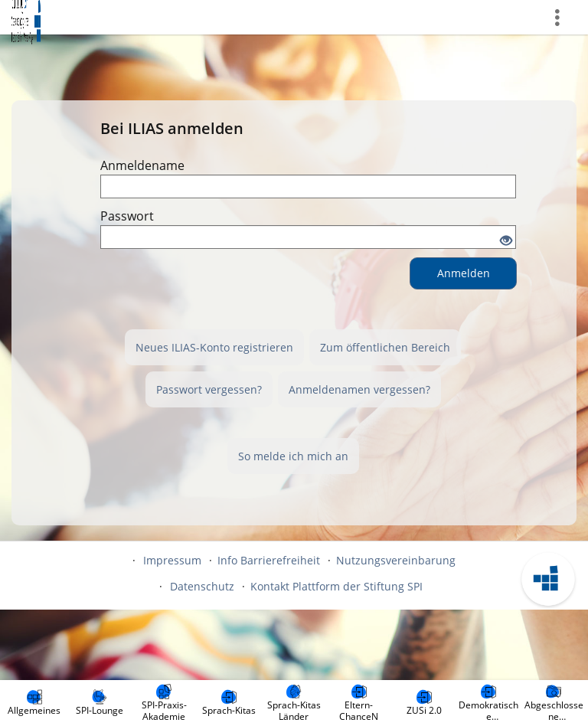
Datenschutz (202, 586)
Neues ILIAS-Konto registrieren (214, 347)
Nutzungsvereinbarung (396, 560)
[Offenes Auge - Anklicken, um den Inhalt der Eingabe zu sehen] (506, 241)
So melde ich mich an (293, 456)
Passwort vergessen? (209, 389)
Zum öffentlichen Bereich (385, 347)
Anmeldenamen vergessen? (359, 389)
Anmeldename (142, 165)
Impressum (172, 560)
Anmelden (464, 273)
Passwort (127, 216)
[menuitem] (34, 703)
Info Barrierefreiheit (269, 560)
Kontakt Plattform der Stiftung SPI (336, 586)
